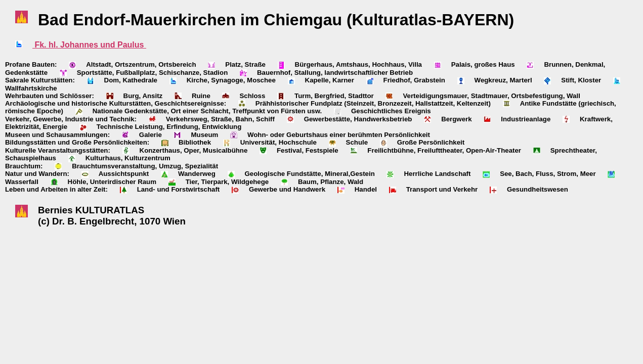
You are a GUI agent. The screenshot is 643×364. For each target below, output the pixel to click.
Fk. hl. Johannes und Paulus (89, 45)
